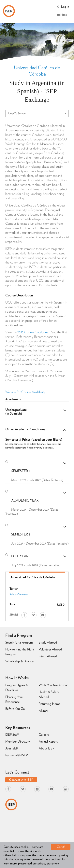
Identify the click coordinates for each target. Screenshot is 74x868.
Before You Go (15, 709)
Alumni (43, 711)
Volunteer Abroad (50, 649)
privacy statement (48, 863)
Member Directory (18, 741)
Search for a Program (19, 642)
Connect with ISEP (21, 780)
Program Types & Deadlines (16, 687)
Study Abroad (48, 642)
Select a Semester (19, 594)
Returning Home (50, 704)
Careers (44, 734)
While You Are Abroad (54, 685)
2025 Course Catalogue (33, 332)
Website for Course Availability (25, 392)
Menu (62, 15)
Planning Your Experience (14, 699)
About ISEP (46, 748)
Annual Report (48, 741)
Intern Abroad (48, 656)
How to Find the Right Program (20, 652)
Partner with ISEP (16, 755)
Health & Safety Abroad (49, 694)
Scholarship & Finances (20, 661)
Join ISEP (12, 748)
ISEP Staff (12, 734)
